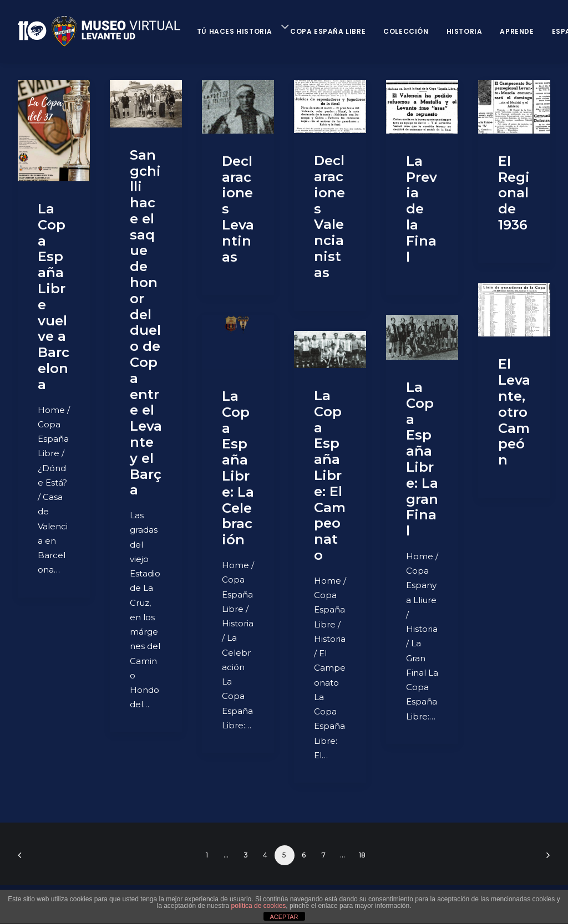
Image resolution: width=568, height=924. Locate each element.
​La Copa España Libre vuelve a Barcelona (54, 297)
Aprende (517, 31)
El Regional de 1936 (514, 193)
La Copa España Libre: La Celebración (238, 468)
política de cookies (259, 906)
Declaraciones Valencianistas (329, 216)
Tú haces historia (235, 31)
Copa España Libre (328, 31)
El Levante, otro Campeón (514, 412)
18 (362, 855)
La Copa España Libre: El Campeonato (330, 475)
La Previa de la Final (422, 209)
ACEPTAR (284, 917)
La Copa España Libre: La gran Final (422, 459)
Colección (406, 31)
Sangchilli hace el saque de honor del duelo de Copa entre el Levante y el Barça (146, 323)
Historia (465, 31)
